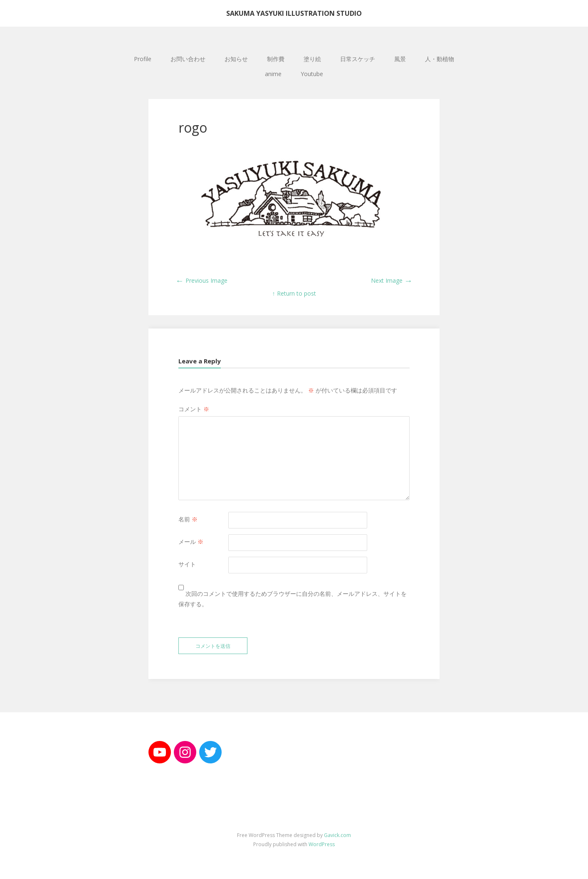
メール (191, 542)
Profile (143, 59)
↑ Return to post (294, 293)
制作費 (276, 59)
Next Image (392, 280)
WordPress (322, 844)
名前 (188, 519)
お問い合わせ (188, 59)
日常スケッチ (358, 59)
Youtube (312, 74)
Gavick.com (337, 835)
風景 (400, 59)
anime (273, 74)
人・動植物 (440, 59)
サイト (187, 564)
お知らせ (236, 59)
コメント (194, 409)
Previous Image (201, 280)
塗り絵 (312, 59)
